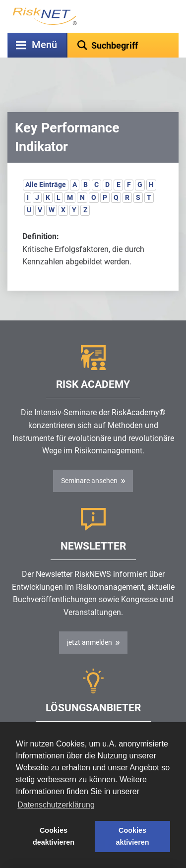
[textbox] (123, 45)
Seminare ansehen (89, 456)
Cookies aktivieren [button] (132, 836)
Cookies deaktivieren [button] (54, 836)
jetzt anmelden (90, 618)
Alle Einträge (46, 160)
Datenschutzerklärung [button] (56, 805)
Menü (44, 45)
